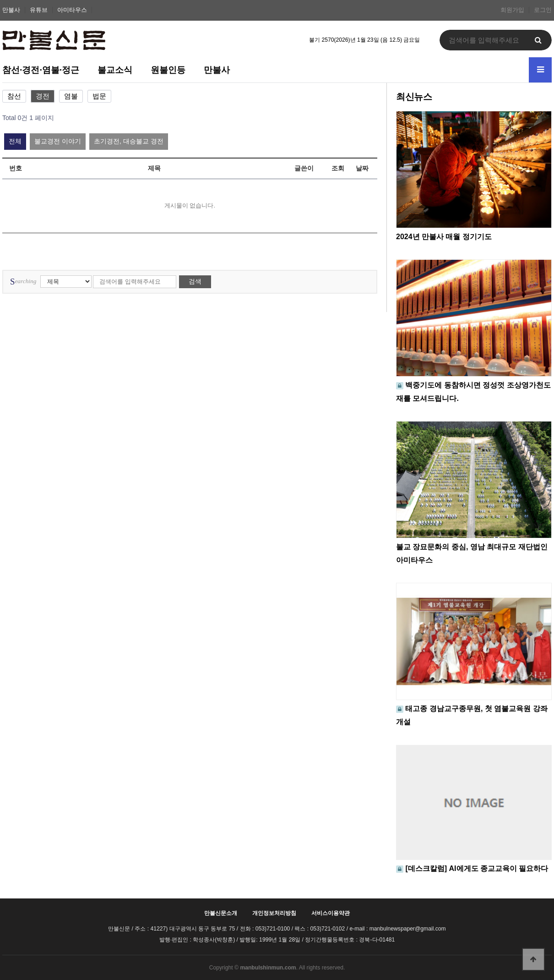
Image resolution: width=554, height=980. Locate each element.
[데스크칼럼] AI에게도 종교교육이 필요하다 (477, 868)
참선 (14, 96)
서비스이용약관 (331, 913)
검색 (195, 281)
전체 (15, 141)
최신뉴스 (414, 97)
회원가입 (512, 10)
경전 (43, 96)
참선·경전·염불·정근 (41, 70)
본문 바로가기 (0, 0)
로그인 (543, 10)
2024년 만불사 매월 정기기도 (444, 237)
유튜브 (39, 10)
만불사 (11, 10)
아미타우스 (72, 10)
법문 (99, 96)
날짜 (362, 168)
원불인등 (168, 70)
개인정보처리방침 (274, 913)
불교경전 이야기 (58, 141)
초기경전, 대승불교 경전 (129, 141)
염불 (71, 96)
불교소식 (115, 70)
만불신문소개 (221, 913)
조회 (338, 168)
